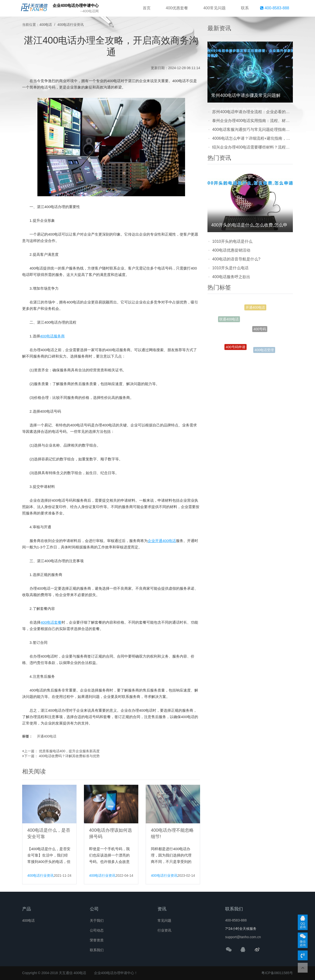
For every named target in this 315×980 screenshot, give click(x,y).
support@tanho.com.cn (243, 937)
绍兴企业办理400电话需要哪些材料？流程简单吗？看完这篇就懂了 (252, 147)
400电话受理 (264, 350)
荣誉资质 (97, 940)
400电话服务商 (52, 336)
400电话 (46, 25)
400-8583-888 (275, 8)
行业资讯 (164, 930)
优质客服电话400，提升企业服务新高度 (69, 751)
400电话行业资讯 (71, 25)
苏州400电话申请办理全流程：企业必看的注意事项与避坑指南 (252, 112)
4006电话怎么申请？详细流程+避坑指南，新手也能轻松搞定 (252, 138)
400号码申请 (235, 348)
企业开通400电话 (162, 541)
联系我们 (97, 950)
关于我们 (97, 920)
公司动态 (97, 930)
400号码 (260, 331)
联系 (245, 8)
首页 (147, 8)
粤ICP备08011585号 (277, 973)
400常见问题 (214, 8)
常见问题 (164, 920)
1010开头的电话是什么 (232, 241)
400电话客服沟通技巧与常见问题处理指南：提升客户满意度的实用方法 (252, 129)
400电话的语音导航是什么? (236, 259)
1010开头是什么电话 (230, 268)
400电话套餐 (51, 622)
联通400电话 (229, 319)
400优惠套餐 (177, 8)
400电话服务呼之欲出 (231, 277)
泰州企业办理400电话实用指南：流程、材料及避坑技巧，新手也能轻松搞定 (252, 121)
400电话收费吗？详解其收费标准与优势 (69, 756)
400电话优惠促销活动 (231, 250)
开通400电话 (47, 736)
